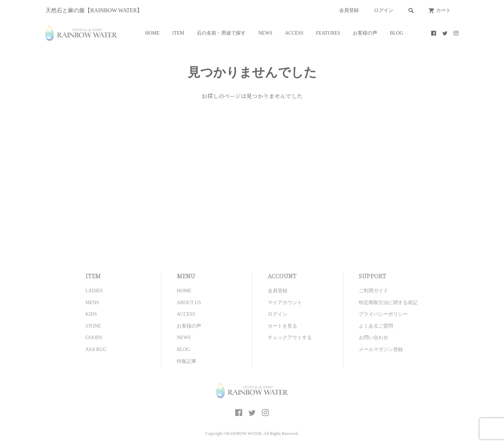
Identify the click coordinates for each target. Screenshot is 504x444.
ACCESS (294, 33)
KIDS (91, 314)
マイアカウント (285, 303)
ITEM (178, 33)
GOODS (94, 338)
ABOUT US (189, 303)
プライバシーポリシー (383, 314)
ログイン (384, 10)
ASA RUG (96, 349)
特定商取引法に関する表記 (388, 303)
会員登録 (349, 10)
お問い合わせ (373, 338)
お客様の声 (365, 33)
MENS (92, 303)
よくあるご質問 (376, 326)
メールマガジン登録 (381, 349)
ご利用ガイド (373, 291)
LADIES (94, 291)
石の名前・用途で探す (221, 33)
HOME (152, 33)
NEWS (265, 33)
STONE (93, 326)
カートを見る (282, 326)
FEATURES (328, 33)
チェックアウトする (290, 338)
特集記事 (187, 361)
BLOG (397, 33)
